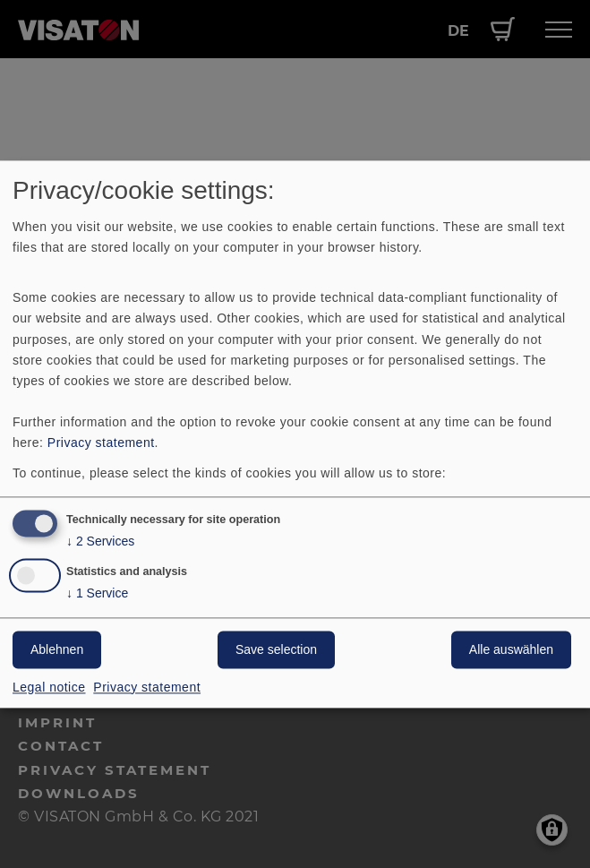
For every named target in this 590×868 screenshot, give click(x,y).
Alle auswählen (511, 649)
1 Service (97, 593)
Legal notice (49, 687)
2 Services (100, 541)
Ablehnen (57, 649)
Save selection (276, 649)
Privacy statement (101, 443)
